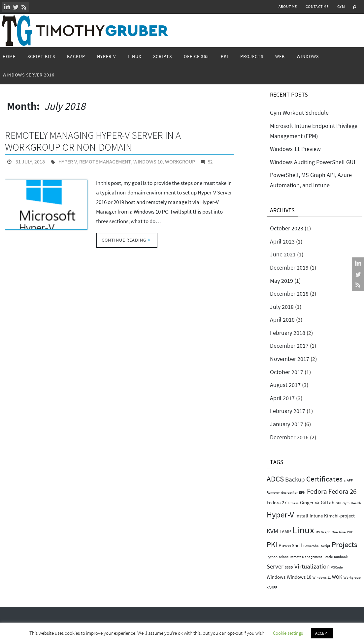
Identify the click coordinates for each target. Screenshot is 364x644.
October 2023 (287, 228)
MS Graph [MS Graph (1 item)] (323, 532)
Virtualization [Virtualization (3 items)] (312, 566)
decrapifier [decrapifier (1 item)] (289, 493)
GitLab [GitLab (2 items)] (328, 502)
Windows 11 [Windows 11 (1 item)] (322, 578)
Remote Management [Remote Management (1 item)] (306, 557)
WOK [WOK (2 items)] (337, 577)
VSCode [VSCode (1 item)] (337, 567)
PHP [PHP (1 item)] (350, 532)
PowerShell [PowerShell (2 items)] (290, 545)
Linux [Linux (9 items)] (303, 530)
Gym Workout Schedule (299, 113)
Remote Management (104, 161)
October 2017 (287, 372)
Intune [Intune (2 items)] (316, 516)
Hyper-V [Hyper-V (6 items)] (280, 514)
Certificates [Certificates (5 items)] (324, 479)
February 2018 (288, 333)
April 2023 (282, 241)
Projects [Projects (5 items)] (345, 544)
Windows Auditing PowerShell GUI (313, 162)
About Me (288, 6)
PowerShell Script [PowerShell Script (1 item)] (317, 546)
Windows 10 (147, 161)
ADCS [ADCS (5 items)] (275, 479)
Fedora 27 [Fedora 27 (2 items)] (277, 502)
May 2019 (281, 281)
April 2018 (282, 320)
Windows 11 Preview (295, 149)
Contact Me (317, 6)
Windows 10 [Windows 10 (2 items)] (299, 577)
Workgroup (179, 161)
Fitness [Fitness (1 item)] (293, 503)
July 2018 (282, 307)
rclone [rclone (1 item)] (284, 557)
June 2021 (283, 254)
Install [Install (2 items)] (302, 516)
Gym (341, 6)
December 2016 (289, 437)
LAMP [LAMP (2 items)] (285, 531)
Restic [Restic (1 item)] (328, 557)
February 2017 (288, 411)
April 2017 (282, 398)
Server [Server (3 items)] (275, 566)
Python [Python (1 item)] (272, 557)
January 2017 (287, 424)
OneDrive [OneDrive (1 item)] (339, 532)
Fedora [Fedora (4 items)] (317, 491)
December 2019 (289, 267)
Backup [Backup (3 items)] (295, 479)
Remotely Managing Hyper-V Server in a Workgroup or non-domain (93, 141)
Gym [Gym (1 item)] (346, 503)
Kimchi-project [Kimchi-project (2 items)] (339, 516)
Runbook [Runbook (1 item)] (341, 557)
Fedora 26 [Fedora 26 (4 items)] (342, 491)
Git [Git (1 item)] (317, 503)
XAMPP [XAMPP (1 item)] (272, 587)
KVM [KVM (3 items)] (272, 531)
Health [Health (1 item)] (356, 503)
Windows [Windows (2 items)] (276, 577)
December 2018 (289, 293)
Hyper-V (67, 161)
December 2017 (289, 346)
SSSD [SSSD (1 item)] (289, 567)
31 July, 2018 (30, 161)
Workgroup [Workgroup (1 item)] (352, 578)
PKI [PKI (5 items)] (272, 544)
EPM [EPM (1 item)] (302, 493)
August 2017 (285, 385)
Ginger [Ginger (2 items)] (307, 502)
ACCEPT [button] (322, 633)
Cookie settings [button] (288, 633)
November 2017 (290, 359)
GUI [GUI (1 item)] (338, 503)
